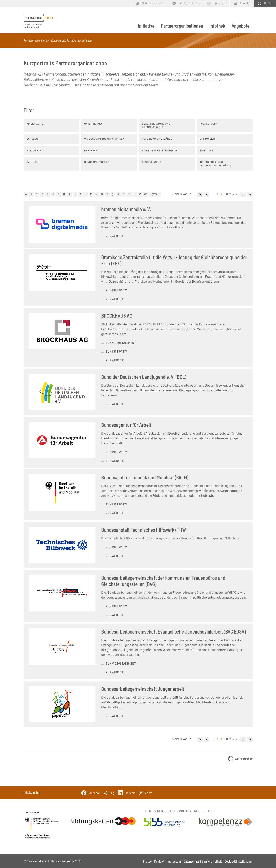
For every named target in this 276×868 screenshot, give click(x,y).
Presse (147, 861)
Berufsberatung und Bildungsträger (156, 125)
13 (233, 194)
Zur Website (115, 556)
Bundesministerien (97, 162)
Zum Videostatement (121, 663)
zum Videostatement (121, 343)
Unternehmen (93, 124)
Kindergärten (36, 124)
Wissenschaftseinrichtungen (104, 139)
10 (224, 194)
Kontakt (159, 861)
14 (236, 194)
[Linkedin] (127, 792)
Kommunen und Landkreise (160, 150)
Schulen (32, 139)
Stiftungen (207, 139)
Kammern (33, 162)
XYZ (155, 194)
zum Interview (116, 290)
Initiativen (207, 150)
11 (227, 194)
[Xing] (109, 792)
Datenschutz (191, 861)
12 (230, 194)
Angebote (241, 26)
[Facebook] (91, 792)
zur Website (115, 236)
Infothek (217, 26)
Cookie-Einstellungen (238, 861)
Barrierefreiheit (212, 861)
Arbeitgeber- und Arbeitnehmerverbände (216, 164)
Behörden (91, 150)
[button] (241, 759)
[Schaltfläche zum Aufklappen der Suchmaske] (265, 3)
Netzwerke (34, 150)
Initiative (146, 26)
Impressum (174, 861)
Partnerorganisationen (182, 26)
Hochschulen (209, 124)
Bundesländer (152, 162)
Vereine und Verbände (157, 139)
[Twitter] (146, 792)
